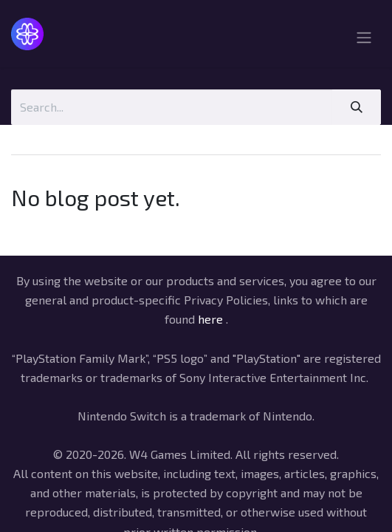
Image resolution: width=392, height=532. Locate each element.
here (210, 319)
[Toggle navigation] (364, 40)
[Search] (357, 107)
